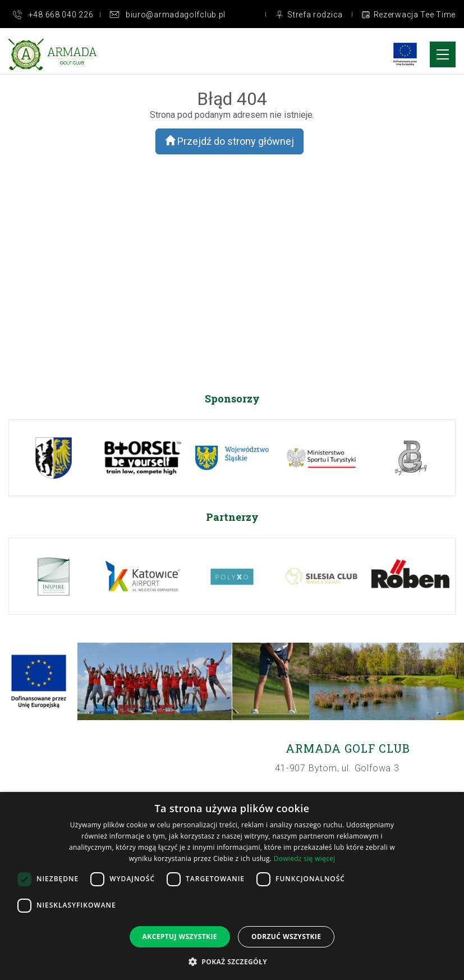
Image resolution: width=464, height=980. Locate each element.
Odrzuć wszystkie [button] (286, 937)
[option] (54, 458)
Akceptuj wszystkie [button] (180, 937)
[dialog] (232, 886)
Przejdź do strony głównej (229, 141)
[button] (232, 961)
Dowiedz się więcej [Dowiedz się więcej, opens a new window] (305, 858)
